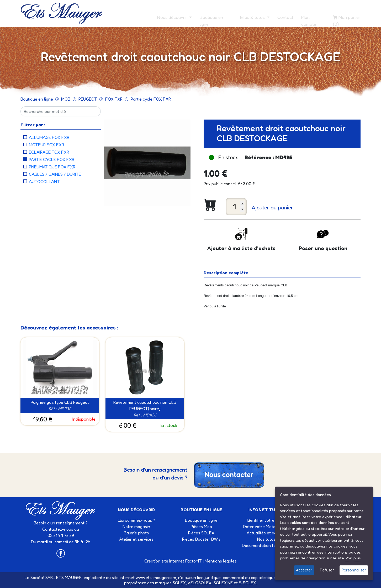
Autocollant (44, 182)
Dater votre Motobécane (266, 527)
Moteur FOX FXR (46, 145)
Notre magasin (136, 527)
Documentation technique (266, 545)
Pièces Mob (201, 527)
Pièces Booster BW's (201, 539)
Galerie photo (136, 533)
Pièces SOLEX (201, 533)
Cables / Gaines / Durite (55, 174)
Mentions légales (221, 561)
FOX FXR (114, 99)
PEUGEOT (88, 99)
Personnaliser (354, 570)
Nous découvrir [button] (173, 17)
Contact (285, 17)
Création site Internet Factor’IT (173, 561)
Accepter (304, 570)
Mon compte (309, 21)
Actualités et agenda (266, 533)
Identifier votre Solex (266, 520)
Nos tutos (266, 539)
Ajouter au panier (272, 208)
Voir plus (353, 558)
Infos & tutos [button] (253, 17)
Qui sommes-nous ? (136, 520)
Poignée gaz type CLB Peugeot (60, 402)
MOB (66, 99)
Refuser (327, 570)
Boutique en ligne (211, 21)
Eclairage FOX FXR (49, 152)
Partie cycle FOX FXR (151, 99)
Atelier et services (136, 539)
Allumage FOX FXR (49, 137)
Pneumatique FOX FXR (52, 167)
